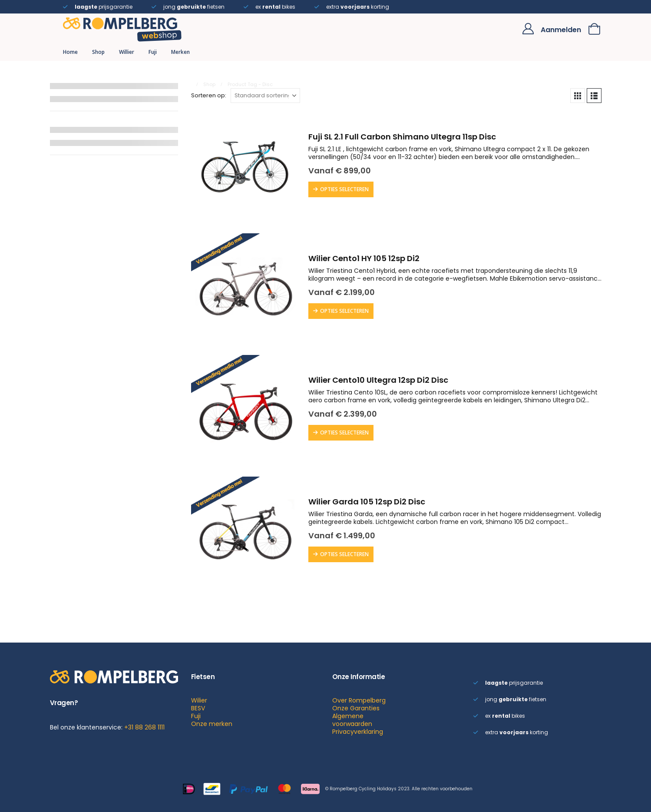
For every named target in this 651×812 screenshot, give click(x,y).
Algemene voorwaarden (352, 720)
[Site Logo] (122, 29)
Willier (127, 52)
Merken (180, 52)
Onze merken (212, 724)
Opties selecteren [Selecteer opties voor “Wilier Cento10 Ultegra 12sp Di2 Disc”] (344, 433)
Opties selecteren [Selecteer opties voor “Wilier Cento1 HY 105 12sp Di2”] (344, 311)
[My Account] (528, 29)
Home (70, 52)
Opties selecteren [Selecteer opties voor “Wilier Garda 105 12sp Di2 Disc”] (344, 554)
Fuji (153, 52)
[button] (578, 96)
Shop (98, 52)
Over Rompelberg (359, 700)
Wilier (199, 700)
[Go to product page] (245, 166)
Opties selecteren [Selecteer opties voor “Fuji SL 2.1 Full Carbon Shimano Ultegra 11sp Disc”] (344, 189)
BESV (198, 708)
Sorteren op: (209, 96)
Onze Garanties (356, 708)
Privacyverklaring (358, 732)
